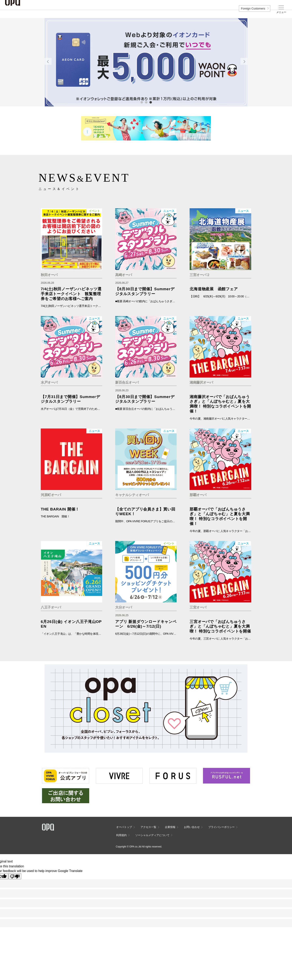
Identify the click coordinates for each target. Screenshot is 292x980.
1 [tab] (142, 102)
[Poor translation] (15, 876)
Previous (48, 61)
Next (244, 61)
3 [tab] (150, 102)
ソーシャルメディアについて (152, 835)
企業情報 (170, 827)
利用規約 (121, 835)
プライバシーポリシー (221, 827)
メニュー (281, 12)
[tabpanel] (146, 62)
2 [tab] (146, 102)
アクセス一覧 (148, 827)
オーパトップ (124, 827)
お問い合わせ (192, 827)
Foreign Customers (253, 9)
